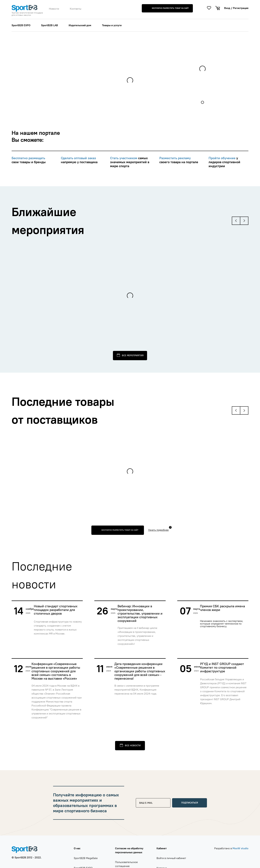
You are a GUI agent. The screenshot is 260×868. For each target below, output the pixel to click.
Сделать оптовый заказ (78, 158)
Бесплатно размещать (28, 158)
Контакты (76, 9)
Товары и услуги (112, 25)
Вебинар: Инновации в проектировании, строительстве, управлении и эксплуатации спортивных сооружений (140, 613)
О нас (77, 848)
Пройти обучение (222, 158)
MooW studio (240, 848)
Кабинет (162, 848)
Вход (227, 8)
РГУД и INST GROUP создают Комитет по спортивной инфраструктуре (222, 668)
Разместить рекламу (175, 158)
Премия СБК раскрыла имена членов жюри (222, 608)
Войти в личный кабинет (171, 858)
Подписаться (190, 803)
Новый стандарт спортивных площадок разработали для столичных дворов (56, 610)
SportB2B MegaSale (86, 858)
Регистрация (241, 8)
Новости (54, 9)
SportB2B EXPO (21, 25)
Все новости (133, 745)
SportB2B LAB (49, 25)
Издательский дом (80, 25)
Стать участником (124, 158)
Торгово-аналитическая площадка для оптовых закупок (27, 14)
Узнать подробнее (158, 530)
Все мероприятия (133, 355)
